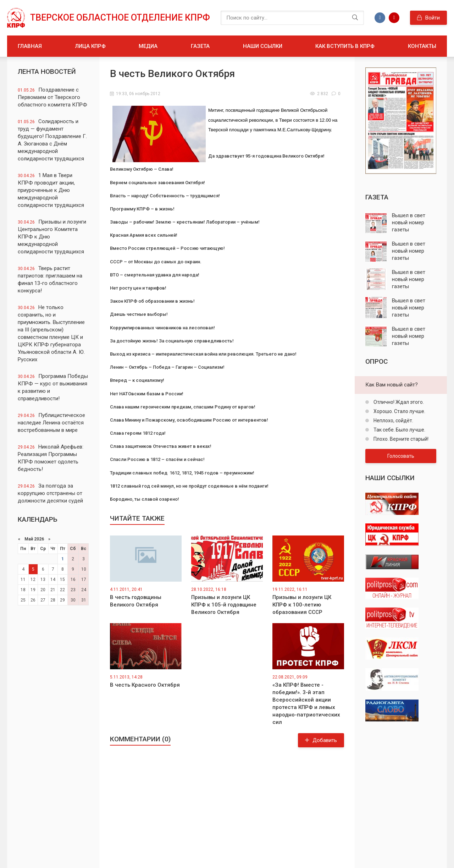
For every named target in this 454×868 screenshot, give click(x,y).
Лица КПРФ (90, 46)
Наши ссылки (263, 46)
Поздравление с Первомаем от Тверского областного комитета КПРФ (52, 97)
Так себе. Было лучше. (399, 430)
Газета (200, 46)
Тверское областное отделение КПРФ (120, 18)
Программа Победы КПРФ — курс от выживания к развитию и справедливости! (53, 387)
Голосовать (401, 456)
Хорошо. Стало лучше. (399, 411)
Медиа (148, 46)
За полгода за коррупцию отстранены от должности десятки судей (50, 493)
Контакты (422, 46)
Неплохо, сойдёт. (393, 421)
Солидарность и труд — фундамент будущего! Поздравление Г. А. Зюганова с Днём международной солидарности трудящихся (52, 140)
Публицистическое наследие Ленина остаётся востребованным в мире (51, 423)
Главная (30, 46)
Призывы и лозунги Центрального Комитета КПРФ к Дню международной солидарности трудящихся (52, 237)
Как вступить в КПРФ (345, 46)
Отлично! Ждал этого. (398, 402)
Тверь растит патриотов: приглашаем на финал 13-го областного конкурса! (50, 279)
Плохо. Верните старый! (400, 439)
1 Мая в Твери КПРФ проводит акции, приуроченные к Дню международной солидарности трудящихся (51, 190)
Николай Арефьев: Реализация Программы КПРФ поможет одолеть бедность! (51, 458)
